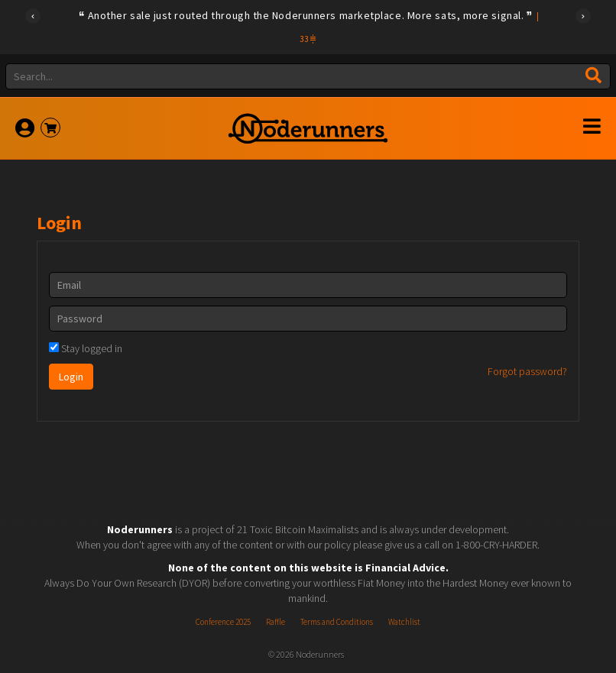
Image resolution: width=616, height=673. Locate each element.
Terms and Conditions (337, 622)
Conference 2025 (223, 622)
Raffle (276, 622)
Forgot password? (527, 371)
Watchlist (404, 622)
